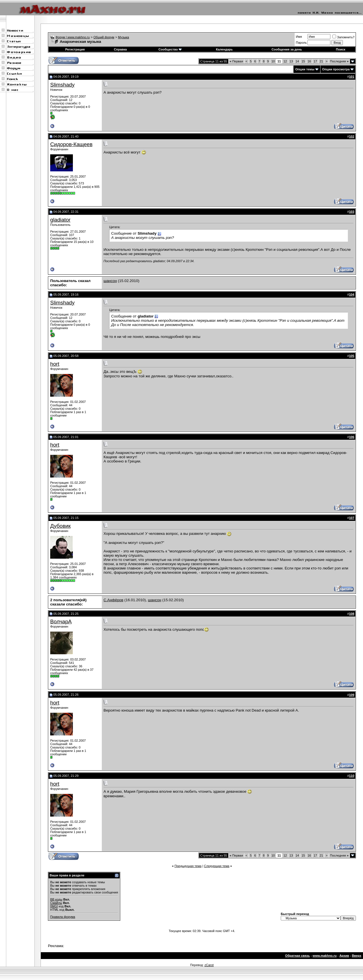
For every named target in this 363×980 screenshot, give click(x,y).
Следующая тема (217, 866)
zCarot (209, 965)
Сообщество (170, 49)
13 (291, 61)
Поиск (341, 49)
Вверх (357, 956)
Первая (236, 61)
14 (297, 61)
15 (303, 61)
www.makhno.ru (325, 956)
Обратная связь (297, 956)
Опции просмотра (336, 69)
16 (309, 61)
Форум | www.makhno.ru (73, 37)
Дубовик (60, 526)
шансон (110, 281)
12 (285, 61)
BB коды (56, 899)
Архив (344, 956)
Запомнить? (343, 37)
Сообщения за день (287, 49)
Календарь (224, 49)
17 (315, 61)
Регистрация (75, 49)
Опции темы (305, 69)
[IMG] (54, 906)
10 (273, 61)
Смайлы (56, 903)
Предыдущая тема (188, 866)
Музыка (124, 37)
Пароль (301, 43)
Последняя (339, 61)
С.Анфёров (113, 600)
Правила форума (63, 917)
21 (321, 61)
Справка (120, 49)
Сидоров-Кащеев (71, 144)
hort (55, 364)
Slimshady (62, 85)
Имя (299, 37)
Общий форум (104, 37)
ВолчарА (61, 622)
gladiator (60, 220)
